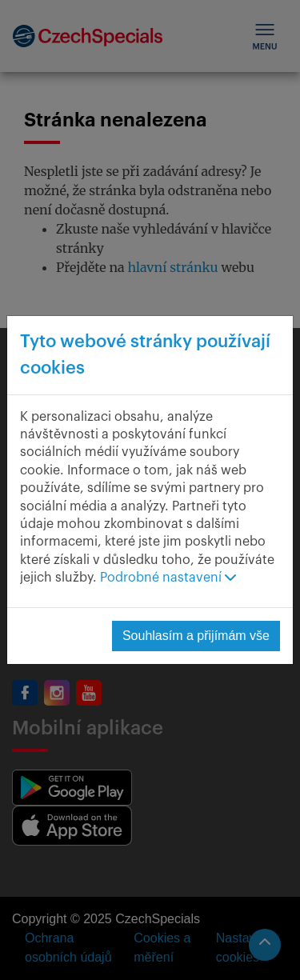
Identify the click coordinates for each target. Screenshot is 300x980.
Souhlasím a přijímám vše (196, 636)
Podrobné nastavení (168, 578)
